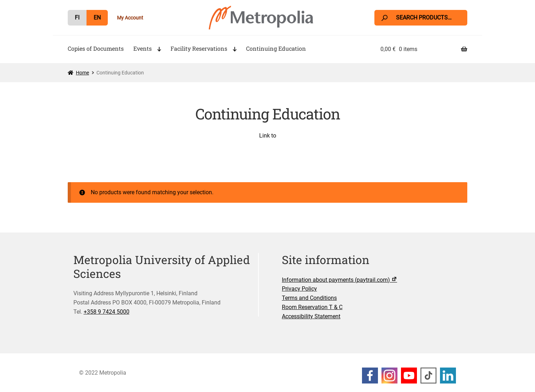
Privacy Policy (299, 289)
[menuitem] (77, 18)
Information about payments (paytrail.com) (340, 280)
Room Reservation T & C (312, 307)
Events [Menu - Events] (143, 48)
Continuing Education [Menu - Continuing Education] (276, 48)
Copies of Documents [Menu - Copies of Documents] (96, 48)
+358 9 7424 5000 (107, 312)
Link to (268, 136)
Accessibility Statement (311, 316)
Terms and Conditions (309, 298)
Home (82, 73)
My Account (130, 18)
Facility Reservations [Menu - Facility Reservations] (199, 48)
